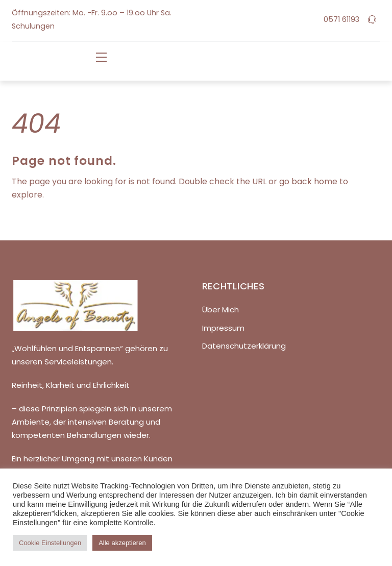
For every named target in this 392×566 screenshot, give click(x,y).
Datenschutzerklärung (244, 346)
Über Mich (220, 310)
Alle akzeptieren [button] (122, 543)
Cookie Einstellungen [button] (50, 543)
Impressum (223, 328)
